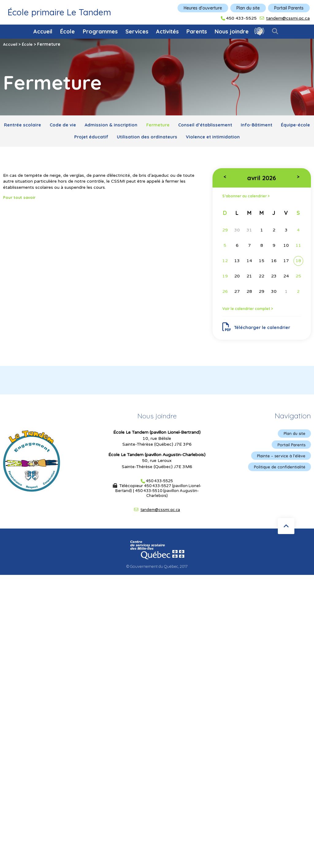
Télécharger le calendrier (259, 333)
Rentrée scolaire (29, 126)
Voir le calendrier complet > (252, 313)
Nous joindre (232, 31)
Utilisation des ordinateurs (168, 140)
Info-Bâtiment (289, 126)
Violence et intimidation (240, 140)
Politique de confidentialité (278, 475)
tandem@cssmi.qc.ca (288, 18)
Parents (197, 31)
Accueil (43, 31)
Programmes (100, 31)
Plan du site (248, 8)
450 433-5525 (241, 18)
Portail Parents (289, 8)
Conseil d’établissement (232, 126)
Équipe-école (61, 140)
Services (137, 31)
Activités (167, 31)
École (67, 31)
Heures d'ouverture (203, 8)
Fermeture (179, 126)
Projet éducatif (107, 140)
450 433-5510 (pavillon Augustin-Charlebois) (168, 500)
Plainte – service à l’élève (280, 463)
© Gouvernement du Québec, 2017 (157, 573)
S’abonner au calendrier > (250, 200)
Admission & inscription (128, 126)
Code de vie (74, 126)
